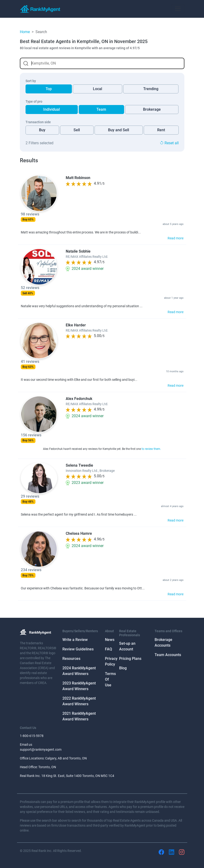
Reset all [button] (169, 143)
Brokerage (152, 109)
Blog (123, 668)
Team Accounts (168, 655)
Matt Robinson (78, 178)
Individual (52, 109)
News (110, 640)
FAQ (109, 649)
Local (98, 89)
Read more (176, 238)
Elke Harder (76, 325)
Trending (151, 89)
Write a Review (75, 640)
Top (49, 89)
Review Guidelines (78, 649)
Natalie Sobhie (78, 251)
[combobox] (102, 63)
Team (101, 109)
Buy (42, 130)
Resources (71, 659)
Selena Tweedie (79, 465)
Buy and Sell (119, 130)
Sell (77, 130)
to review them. (151, 449)
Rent (161, 130)
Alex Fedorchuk (79, 399)
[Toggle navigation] (178, 9)
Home (25, 32)
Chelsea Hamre (79, 533)
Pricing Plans (130, 659)
